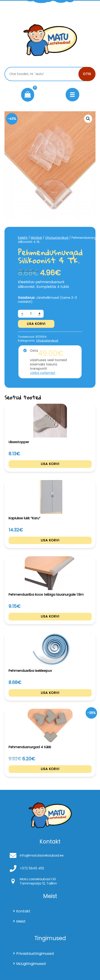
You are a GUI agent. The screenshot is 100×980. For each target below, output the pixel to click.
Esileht (23, 238)
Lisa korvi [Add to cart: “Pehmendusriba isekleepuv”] (50, 693)
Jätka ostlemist (43, 373)
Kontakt (23, 911)
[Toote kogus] (31, 314)
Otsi (87, 74)
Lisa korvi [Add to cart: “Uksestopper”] (50, 464)
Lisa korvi (36, 324)
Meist (21, 921)
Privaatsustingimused (35, 954)
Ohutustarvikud (57, 238)
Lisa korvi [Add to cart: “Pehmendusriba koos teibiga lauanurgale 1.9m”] (50, 616)
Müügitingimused (31, 964)
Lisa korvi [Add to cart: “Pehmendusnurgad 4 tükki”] (50, 769)
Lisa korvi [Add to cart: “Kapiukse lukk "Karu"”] (50, 540)
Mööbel (36, 238)
